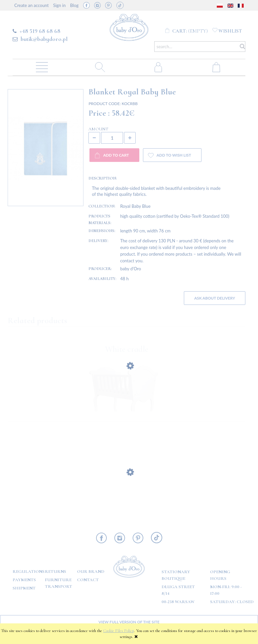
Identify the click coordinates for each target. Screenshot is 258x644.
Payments (24, 580)
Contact (88, 580)
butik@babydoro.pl (44, 39)
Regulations (29, 572)
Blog (74, 5)
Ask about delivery (215, 298)
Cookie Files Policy (119, 631)
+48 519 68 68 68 (40, 31)
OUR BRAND (91, 572)
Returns (56, 572)
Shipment (24, 588)
